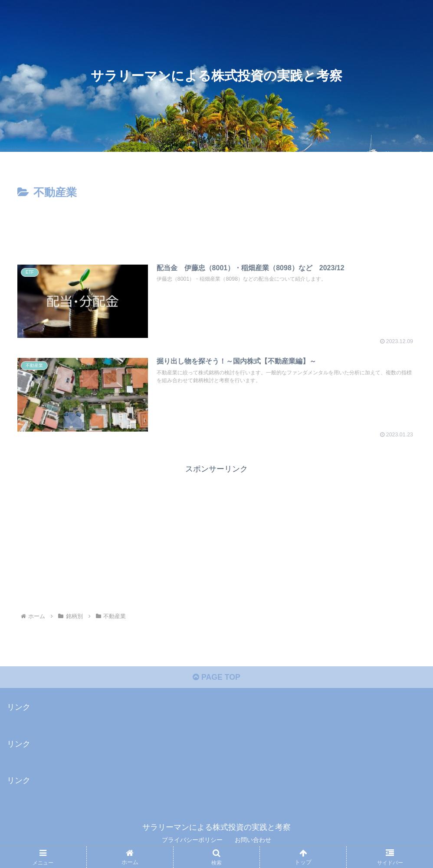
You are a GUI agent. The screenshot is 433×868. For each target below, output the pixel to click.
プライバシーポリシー (192, 841)
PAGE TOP (216, 678)
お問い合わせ (253, 841)
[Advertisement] (216, 226)
